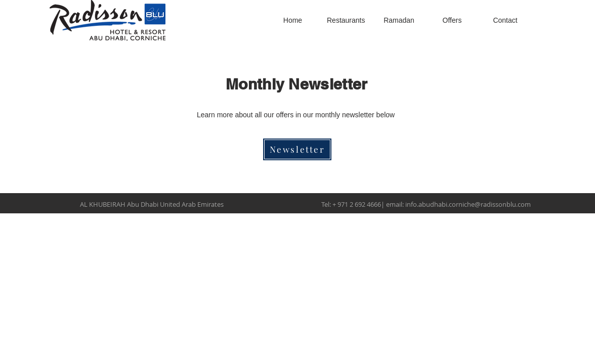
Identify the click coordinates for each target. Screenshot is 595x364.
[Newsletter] (297, 149)
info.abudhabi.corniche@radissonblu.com (468, 204)
